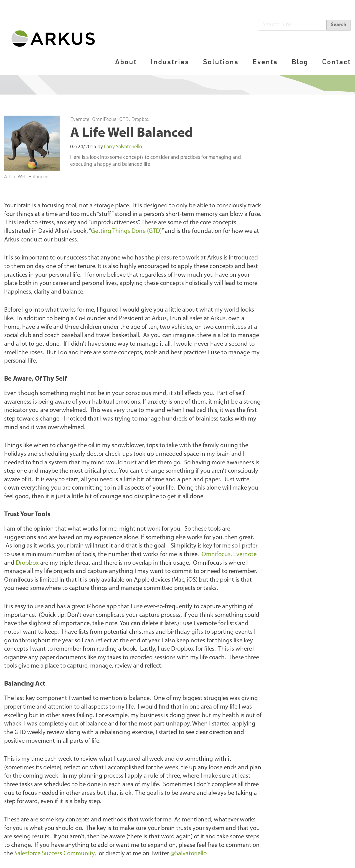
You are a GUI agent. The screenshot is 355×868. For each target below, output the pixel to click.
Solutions (221, 62)
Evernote (80, 119)
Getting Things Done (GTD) (126, 231)
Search (339, 25)
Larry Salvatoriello (123, 147)
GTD (124, 119)
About (126, 62)
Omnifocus (216, 555)
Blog (300, 62)
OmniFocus (104, 119)
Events (265, 62)
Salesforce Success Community (54, 854)
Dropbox (140, 119)
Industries (170, 62)
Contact (336, 62)
